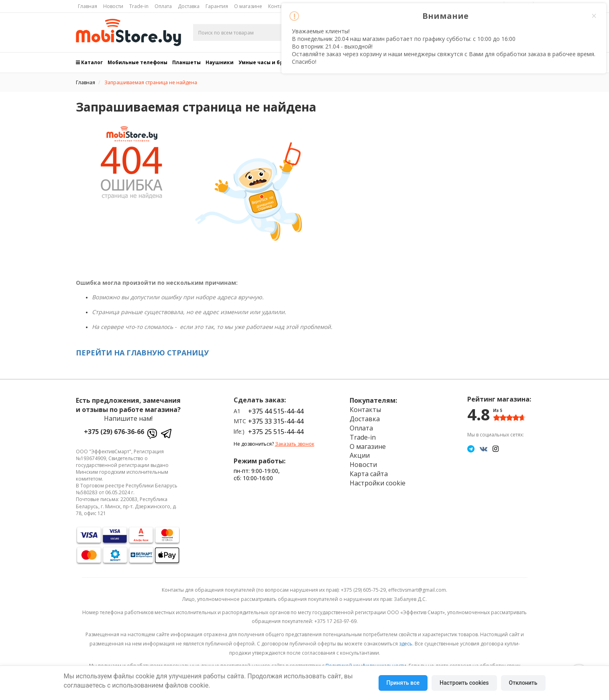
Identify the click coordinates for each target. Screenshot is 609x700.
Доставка (189, 6)
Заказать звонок (295, 444)
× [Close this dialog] (594, 16)
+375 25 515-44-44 (276, 432)
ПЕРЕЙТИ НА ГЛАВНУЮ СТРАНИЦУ (142, 353)
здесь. (406, 644)
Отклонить (523, 683)
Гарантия (217, 6)
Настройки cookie (378, 483)
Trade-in (139, 6)
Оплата (163, 6)
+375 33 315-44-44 (276, 421)
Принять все (403, 683)
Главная (88, 6)
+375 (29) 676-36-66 (114, 432)
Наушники (220, 62)
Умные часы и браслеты (271, 62)
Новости (113, 6)
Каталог (89, 62)
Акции (360, 455)
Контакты (365, 410)
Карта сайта (369, 474)
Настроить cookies (464, 683)
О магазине (248, 6)
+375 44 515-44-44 (276, 411)
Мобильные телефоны (137, 62)
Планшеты (186, 62)
